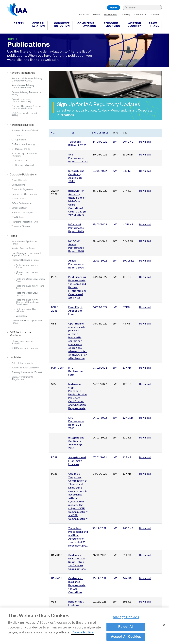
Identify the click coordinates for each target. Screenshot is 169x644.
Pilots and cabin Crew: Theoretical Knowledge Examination (27, 302)
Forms (13, 236)
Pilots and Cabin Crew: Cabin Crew (30, 280)
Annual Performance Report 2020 (76, 264)
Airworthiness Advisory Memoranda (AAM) (23, 86)
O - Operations (19, 140)
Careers (155, 15)
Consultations (18, 185)
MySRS (114, 8)
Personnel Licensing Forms (25, 260)
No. (53, 133)
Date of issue (100, 133)
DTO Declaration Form (75, 371)
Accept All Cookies (126, 637)
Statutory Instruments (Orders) (27, 372)
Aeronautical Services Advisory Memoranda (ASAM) (27, 79)
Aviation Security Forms (23, 248)
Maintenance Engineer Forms (27, 273)
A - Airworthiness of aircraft (25, 130)
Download (145, 142)
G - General (17, 135)
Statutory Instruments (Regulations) (22, 378)
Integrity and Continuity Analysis (23, 342)
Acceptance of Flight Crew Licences (77, 461)
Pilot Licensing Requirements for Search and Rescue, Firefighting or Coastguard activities (77, 287)
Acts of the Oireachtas (23, 363)
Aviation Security (134, 25)
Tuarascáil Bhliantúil (21, 226)
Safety (19, 23)
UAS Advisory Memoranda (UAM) (25, 114)
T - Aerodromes (19, 160)
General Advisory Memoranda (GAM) (26, 93)
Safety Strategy (19, 208)
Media (96, 15)
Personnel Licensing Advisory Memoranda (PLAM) (26, 107)
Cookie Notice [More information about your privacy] (83, 632)
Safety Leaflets (19, 199)
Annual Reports (19, 180)
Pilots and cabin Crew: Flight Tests (30, 287)
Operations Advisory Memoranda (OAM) (22, 100)
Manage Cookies (126, 617)
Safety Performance (22, 203)
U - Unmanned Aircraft (23, 165)
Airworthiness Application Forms (24, 243)
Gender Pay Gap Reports (24, 194)
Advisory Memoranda (22, 73)
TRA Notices (18, 217)
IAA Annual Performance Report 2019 (76, 228)
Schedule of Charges (22, 212)
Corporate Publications (23, 174)
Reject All (126, 627)
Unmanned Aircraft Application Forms (27, 322)
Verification (21, 316)
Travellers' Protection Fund (25, 222)
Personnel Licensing (112, 25)
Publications (111, 15)
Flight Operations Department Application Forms (26, 254)
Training (126, 15)
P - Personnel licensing (23, 144)
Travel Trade (154, 25)
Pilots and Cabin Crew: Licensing (27, 294)
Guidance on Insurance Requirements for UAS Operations (77, 585)
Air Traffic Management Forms (27, 266)
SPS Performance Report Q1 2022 (78, 158)
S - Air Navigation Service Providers (24, 155)
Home (12, 39)
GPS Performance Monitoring (20, 334)
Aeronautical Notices (22, 125)
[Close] (164, 625)
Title (71, 133)
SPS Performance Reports (25, 348)
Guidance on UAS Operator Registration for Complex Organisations (77, 562)
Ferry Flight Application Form (75, 311)
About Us (84, 15)
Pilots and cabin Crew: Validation (27, 310)
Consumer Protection (61, 25)
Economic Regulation (22, 189)
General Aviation (38, 25)
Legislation (16, 357)
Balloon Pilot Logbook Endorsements (77, 605)
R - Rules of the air (21, 149)
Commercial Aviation (87, 25)
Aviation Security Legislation (25, 368)
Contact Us (140, 15)
